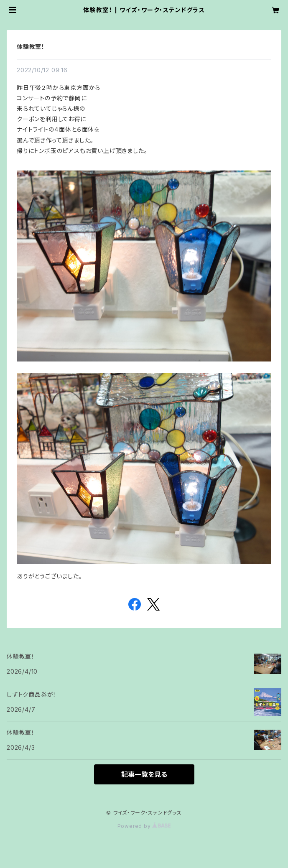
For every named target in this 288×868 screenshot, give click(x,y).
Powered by (144, 826)
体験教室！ (31, 47)
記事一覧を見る (144, 774)
